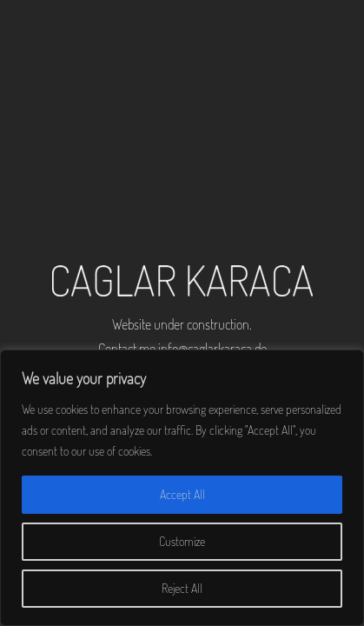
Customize (182, 541)
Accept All (182, 494)
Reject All (182, 588)
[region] (182, 488)
